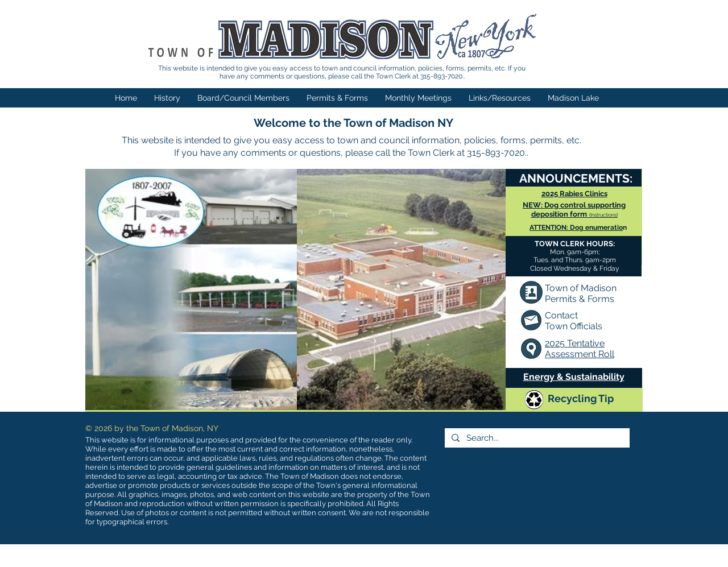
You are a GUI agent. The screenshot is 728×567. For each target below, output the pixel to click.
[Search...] (536, 438)
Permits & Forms (580, 299)
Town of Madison (581, 288)
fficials (590, 326)
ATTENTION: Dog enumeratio (576, 227)
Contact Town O (561, 321)
